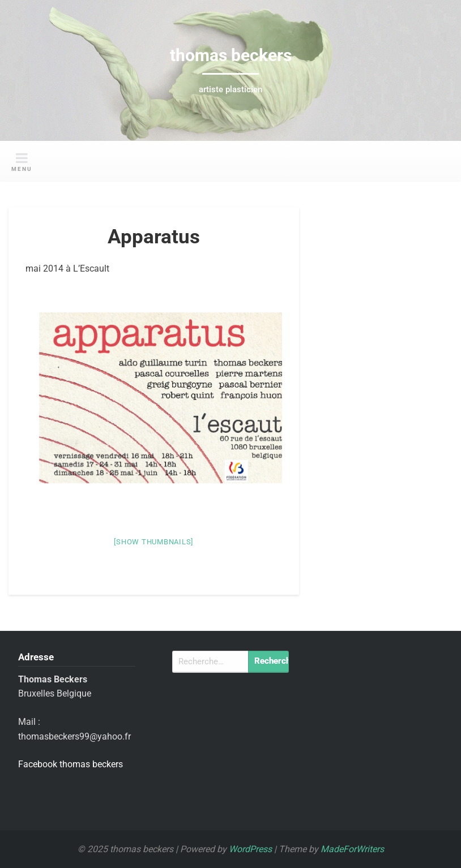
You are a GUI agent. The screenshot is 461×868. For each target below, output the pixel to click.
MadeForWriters (352, 849)
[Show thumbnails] (153, 542)
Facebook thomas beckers (71, 764)
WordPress (250, 849)
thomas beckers (231, 55)
